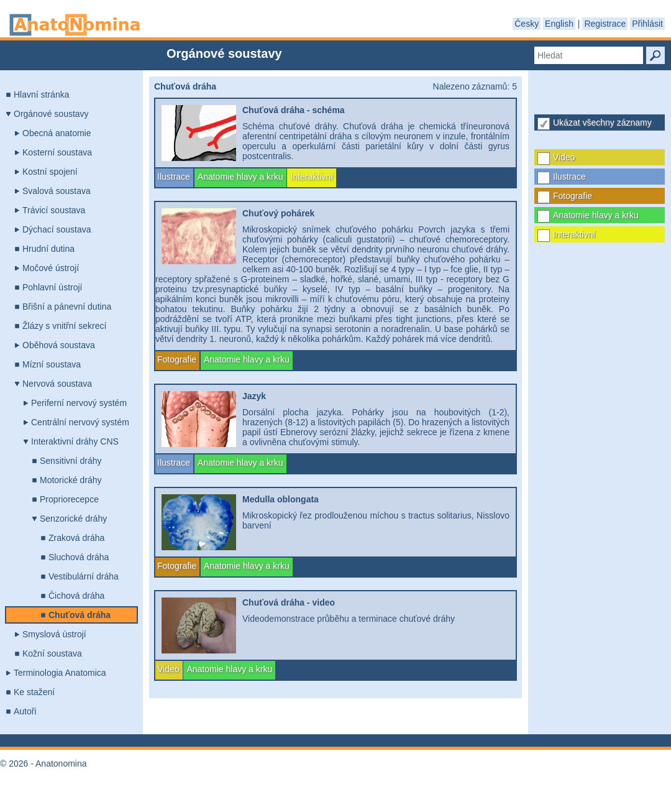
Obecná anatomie (57, 133)
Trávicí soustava (54, 210)
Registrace (605, 24)
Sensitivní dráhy (71, 461)
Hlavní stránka (41, 95)
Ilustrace (569, 177)
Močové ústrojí (51, 268)
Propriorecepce (69, 499)
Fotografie (573, 196)
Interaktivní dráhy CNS (75, 441)
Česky (527, 24)
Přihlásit (647, 24)
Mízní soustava (52, 364)
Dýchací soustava (57, 229)
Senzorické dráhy (73, 519)
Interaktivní (574, 234)
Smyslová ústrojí (54, 634)
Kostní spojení (50, 172)
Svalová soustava (57, 191)
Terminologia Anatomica (60, 673)
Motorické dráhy (71, 480)
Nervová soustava (57, 384)
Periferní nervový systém (79, 403)
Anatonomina (75, 25)
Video (564, 157)
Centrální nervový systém (80, 422)
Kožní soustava (52, 653)
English (559, 24)
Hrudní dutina (48, 249)
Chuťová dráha (80, 615)
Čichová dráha (76, 596)
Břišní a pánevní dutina (67, 307)
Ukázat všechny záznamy (602, 122)
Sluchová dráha (79, 557)
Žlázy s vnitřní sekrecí (64, 326)
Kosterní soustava (57, 152)
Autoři (25, 711)
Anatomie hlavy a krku (596, 215)
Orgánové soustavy (51, 114)
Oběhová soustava (59, 345)
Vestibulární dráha (84, 576)
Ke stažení (34, 692)
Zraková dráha (76, 538)
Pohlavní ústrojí (52, 287)
